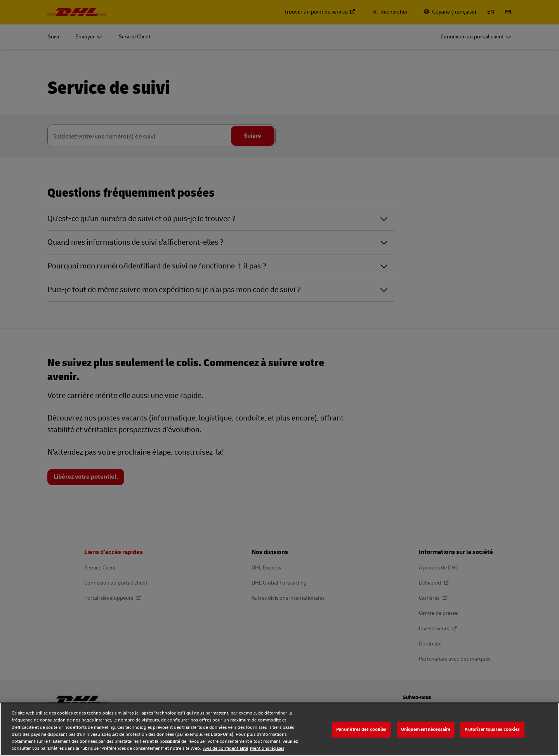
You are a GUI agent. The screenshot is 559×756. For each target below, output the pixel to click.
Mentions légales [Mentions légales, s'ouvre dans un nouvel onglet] (267, 748)
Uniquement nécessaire (426, 729)
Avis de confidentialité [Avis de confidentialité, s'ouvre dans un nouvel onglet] (226, 748)
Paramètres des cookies (361, 729)
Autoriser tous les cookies (492, 729)
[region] (279, 729)
